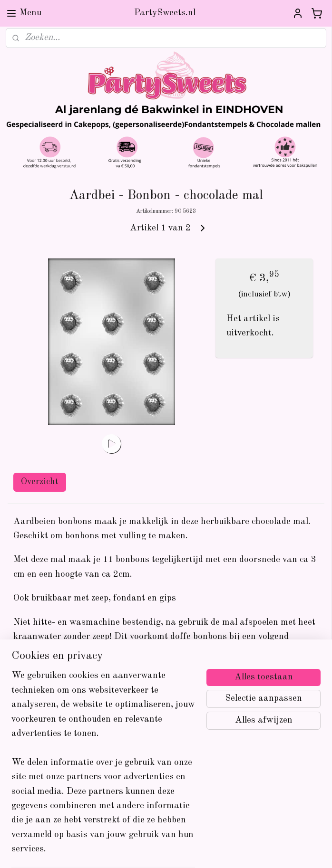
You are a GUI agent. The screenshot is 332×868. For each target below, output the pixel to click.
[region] (103, 768)
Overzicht (40, 482)
